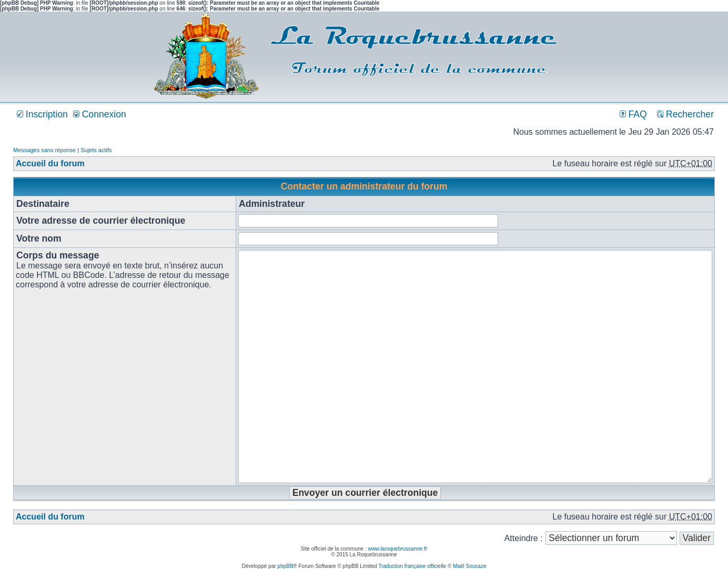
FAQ (633, 114)
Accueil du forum (50, 163)
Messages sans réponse (44, 150)
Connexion (100, 114)
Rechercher (685, 114)
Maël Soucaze (469, 566)
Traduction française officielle (412, 566)
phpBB (285, 566)
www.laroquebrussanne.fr (397, 549)
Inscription (42, 114)
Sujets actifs (96, 150)
